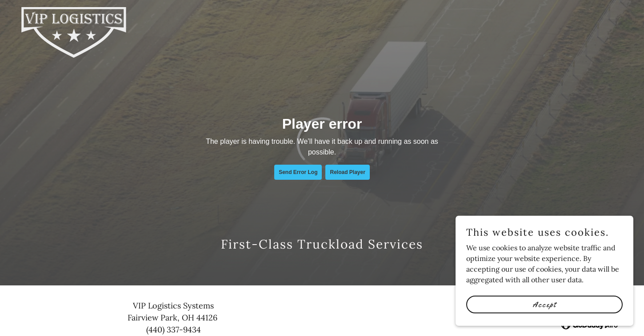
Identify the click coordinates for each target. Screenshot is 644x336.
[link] (74, 11)
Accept (544, 304)
